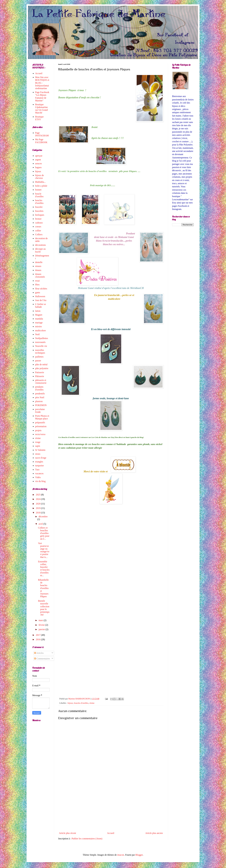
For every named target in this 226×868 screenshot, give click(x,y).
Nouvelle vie (41, 346)
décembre (43, 516)
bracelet (39, 207)
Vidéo (38, 477)
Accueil (111, 833)
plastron (39, 401)
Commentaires (42, 659)
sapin (38, 446)
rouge (38, 442)
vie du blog (40, 481)
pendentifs (40, 394)
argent (38, 160)
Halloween (40, 296)
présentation (41, 426)
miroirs (38, 326)
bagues (38, 167)
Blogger (139, 855)
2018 (38, 513)
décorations (41, 245)
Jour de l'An (41, 300)
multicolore (41, 330)
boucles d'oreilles (81, 703)
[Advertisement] (111, 807)
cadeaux (39, 223)
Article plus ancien (154, 833)
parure (38, 361)
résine (92, 703)
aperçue (39, 156)
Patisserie (40, 372)
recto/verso (40, 434)
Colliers (39, 234)
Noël (37, 334)
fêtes (37, 285)
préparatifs (40, 422)
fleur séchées (41, 289)
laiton (38, 311)
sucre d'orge (41, 458)
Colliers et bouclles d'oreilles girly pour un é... (44, 533)
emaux (38, 266)
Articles (39, 653)
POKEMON (41, 405)
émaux (38, 270)
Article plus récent (67, 833)
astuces (38, 163)
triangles (39, 462)
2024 (38, 499)
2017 (38, 635)
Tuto (37, 470)
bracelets (39, 211)
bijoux (70, 703)
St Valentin (40, 450)
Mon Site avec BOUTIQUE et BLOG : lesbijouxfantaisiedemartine (42, 83)
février (42, 625)
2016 (38, 639)
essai (37, 281)
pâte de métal (41, 364)
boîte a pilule (41, 186)
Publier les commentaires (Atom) (87, 839)
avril (41, 524)
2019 (38, 508)
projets (38, 430)
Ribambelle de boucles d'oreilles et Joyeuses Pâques (43, 588)
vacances (39, 473)
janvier (42, 629)
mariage (39, 323)
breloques (40, 215)
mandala (39, 319)
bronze (38, 219)
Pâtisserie (40, 376)
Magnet (39, 315)
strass (38, 454)
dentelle (39, 262)
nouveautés (40, 342)
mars (41, 620)
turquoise (39, 466)
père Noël (40, 397)
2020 (38, 504)
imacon (121, 855)
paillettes (39, 357)
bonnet (38, 190)
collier (38, 231)
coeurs (38, 227)
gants (38, 292)
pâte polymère (42, 368)
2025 (38, 495)
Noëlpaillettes (42, 338)
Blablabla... (40, 182)
